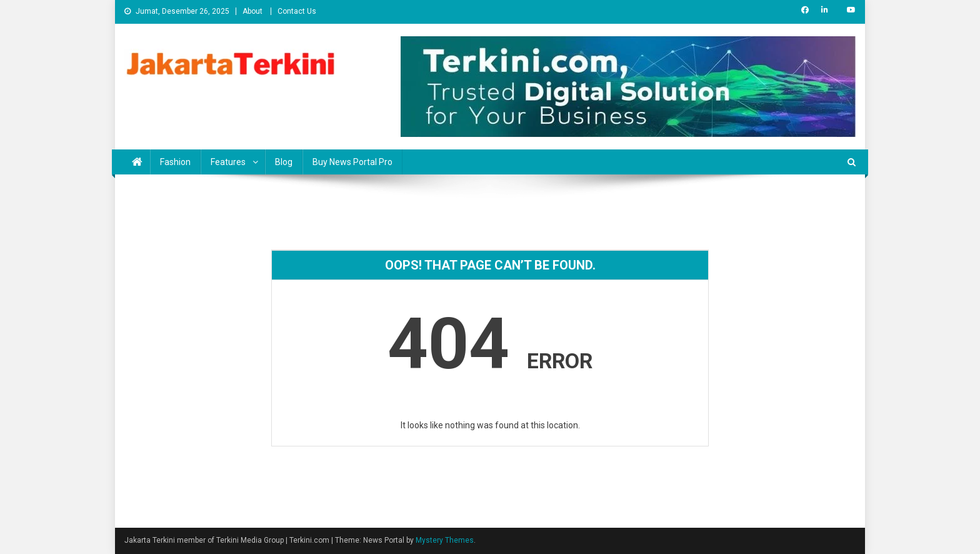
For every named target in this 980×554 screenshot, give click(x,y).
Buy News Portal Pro (352, 162)
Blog (284, 162)
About (252, 11)
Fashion (175, 162)
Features (228, 162)
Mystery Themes (445, 540)
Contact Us (297, 11)
